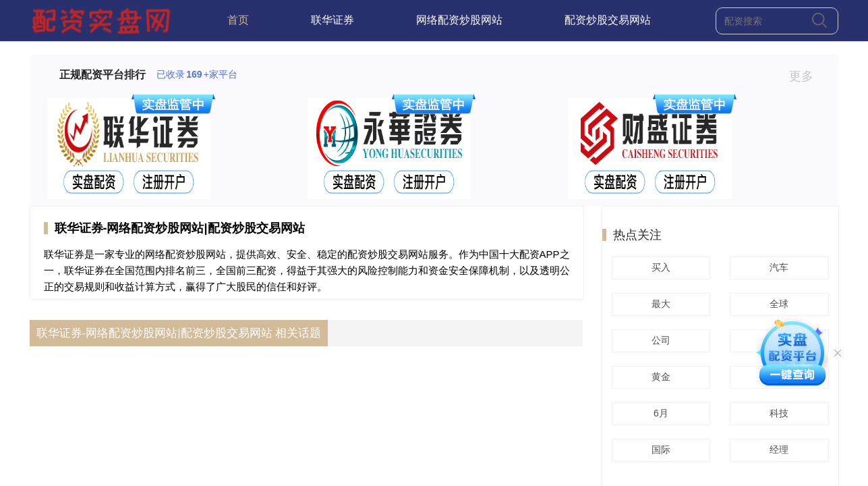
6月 (659, 413)
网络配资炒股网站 (459, 20)
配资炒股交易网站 (608, 20)
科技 (777, 413)
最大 (659, 304)
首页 (238, 20)
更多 (807, 76)
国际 (659, 450)
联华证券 (332, 20)
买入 (659, 267)
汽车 (777, 267)
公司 (659, 340)
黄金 (659, 377)
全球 (777, 304)
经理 (777, 450)
